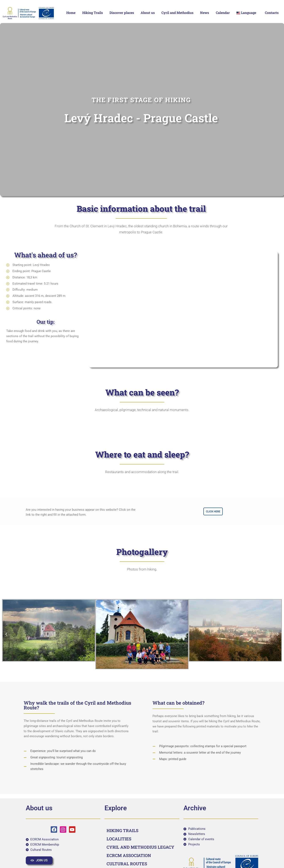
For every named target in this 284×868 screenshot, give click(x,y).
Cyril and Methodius (177, 13)
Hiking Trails (93, 13)
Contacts (272, 13)
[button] (247, 13)
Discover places (122, 13)
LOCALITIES (119, 839)
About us (148, 13)
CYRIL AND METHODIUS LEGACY (140, 847)
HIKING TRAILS (122, 830)
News (205, 13)
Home (71, 13)
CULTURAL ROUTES (127, 864)
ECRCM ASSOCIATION (129, 855)
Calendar (223, 13)
